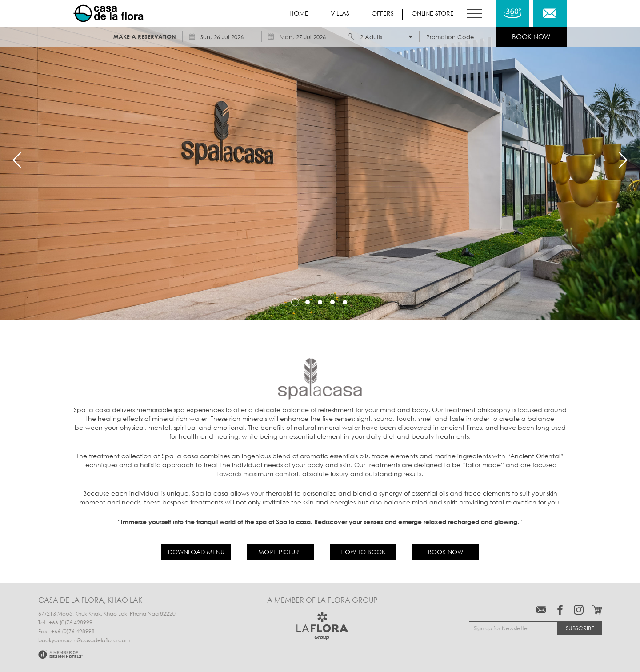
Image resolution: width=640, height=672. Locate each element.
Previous (17, 160)
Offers (383, 13)
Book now (446, 552)
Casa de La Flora (108, 13)
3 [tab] (320, 302)
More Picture (280, 552)
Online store (433, 13)
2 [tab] (308, 302)
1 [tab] (295, 302)
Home (299, 13)
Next (623, 160)
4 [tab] (332, 302)
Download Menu (196, 552)
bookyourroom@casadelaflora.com (84, 640)
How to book (363, 552)
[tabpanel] (320, 160)
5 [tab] (345, 302)
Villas (340, 13)
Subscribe (580, 628)
